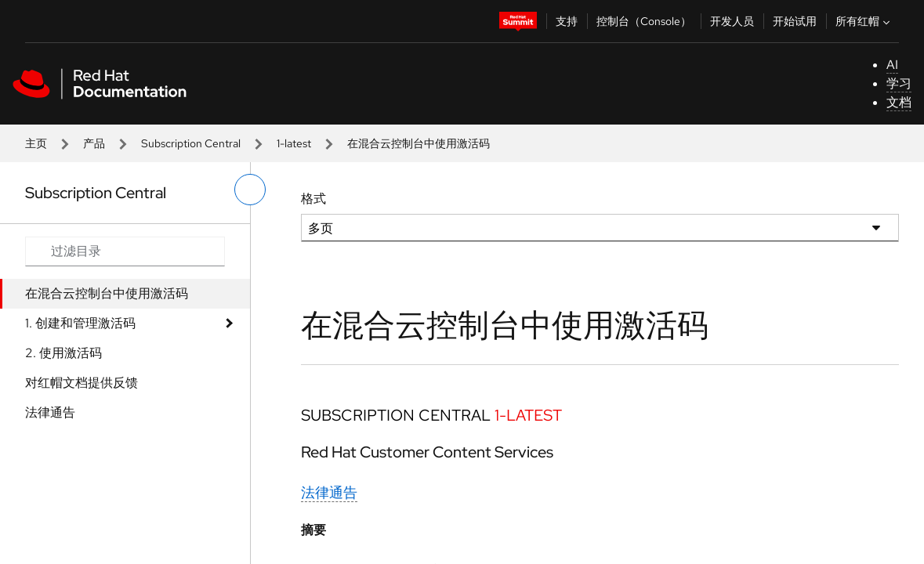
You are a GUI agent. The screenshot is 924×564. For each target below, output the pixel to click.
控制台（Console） (644, 21)
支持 (567, 21)
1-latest (294, 143)
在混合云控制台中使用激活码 (107, 293)
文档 (899, 102)
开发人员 (732, 21)
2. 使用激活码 (63, 353)
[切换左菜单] (250, 190)
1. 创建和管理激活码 (80, 323)
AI (892, 65)
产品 (94, 143)
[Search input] (125, 251)
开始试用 (795, 21)
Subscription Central (191, 143)
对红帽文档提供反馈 (82, 383)
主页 (36, 143)
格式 (313, 199)
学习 (899, 83)
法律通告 (50, 412)
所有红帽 (864, 21)
